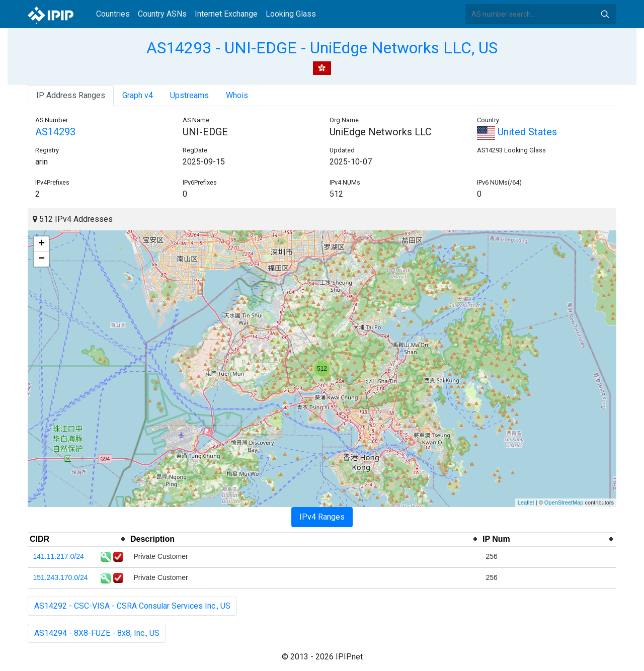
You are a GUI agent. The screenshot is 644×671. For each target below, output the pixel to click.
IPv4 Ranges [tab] (322, 517)
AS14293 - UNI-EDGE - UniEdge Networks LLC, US (322, 48)
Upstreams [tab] (189, 95)
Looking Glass (291, 14)
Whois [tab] (237, 95)
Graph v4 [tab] (138, 95)
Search (605, 14)
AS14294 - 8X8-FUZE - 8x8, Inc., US (97, 633)
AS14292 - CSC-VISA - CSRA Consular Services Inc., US (132, 606)
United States (517, 132)
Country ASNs (162, 14)
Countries (113, 14)
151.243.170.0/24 (61, 577)
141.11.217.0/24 (59, 556)
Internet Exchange (226, 14)
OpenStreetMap (564, 502)
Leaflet (526, 502)
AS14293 (55, 132)
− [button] (42, 259)
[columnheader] (78, 539)
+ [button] (42, 244)
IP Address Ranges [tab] (71, 95)
